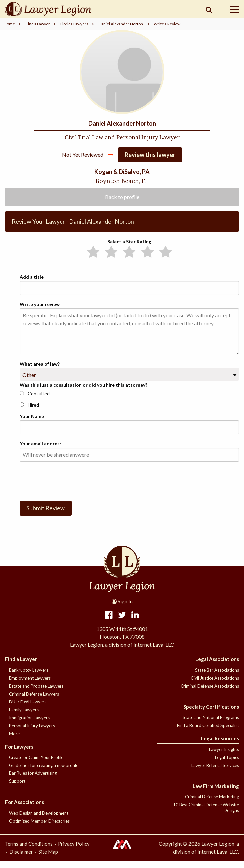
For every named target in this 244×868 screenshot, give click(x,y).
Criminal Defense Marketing (212, 804)
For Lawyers (19, 754)
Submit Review (46, 515)
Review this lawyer (150, 162)
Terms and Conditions (29, 851)
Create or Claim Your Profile (36, 764)
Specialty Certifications (211, 714)
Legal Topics (227, 764)
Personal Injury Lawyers (32, 733)
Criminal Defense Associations (210, 693)
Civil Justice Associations (215, 685)
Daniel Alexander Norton (121, 24)
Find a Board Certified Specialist (208, 732)
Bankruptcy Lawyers (29, 677)
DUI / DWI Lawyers (28, 709)
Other (29, 382)
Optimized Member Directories (39, 828)
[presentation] (70, 487)
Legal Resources (220, 745)
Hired (29, 411)
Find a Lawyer (38, 24)
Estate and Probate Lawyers (36, 693)
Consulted (35, 400)
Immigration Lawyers (29, 725)
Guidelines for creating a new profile (44, 772)
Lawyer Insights (224, 756)
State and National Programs (211, 724)
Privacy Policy (74, 851)
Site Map (48, 859)
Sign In (122, 608)
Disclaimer (21, 859)
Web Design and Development (39, 820)
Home (9, 24)
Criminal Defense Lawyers (34, 701)
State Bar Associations (217, 677)
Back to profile (122, 203)
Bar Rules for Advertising (33, 780)
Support (17, 788)
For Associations (24, 809)
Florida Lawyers (74, 24)
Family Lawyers (24, 717)
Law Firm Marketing (216, 793)
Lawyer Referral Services (215, 772)
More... (16, 741)
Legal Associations (217, 666)
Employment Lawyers (30, 685)
